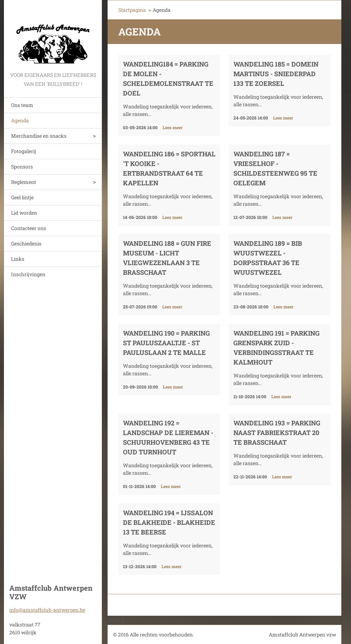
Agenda (20, 120)
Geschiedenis (26, 243)
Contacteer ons (29, 228)
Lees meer (173, 127)
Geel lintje (22, 197)
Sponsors (22, 167)
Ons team (22, 105)
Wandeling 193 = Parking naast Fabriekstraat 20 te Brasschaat (277, 433)
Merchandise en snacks (39, 136)
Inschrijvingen (28, 274)
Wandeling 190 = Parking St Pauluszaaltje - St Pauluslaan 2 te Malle (166, 343)
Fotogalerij (24, 151)
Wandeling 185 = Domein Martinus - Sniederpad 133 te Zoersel (276, 74)
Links (18, 259)
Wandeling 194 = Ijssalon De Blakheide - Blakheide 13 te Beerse (169, 522)
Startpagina (132, 10)
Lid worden (24, 213)
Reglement (24, 182)
